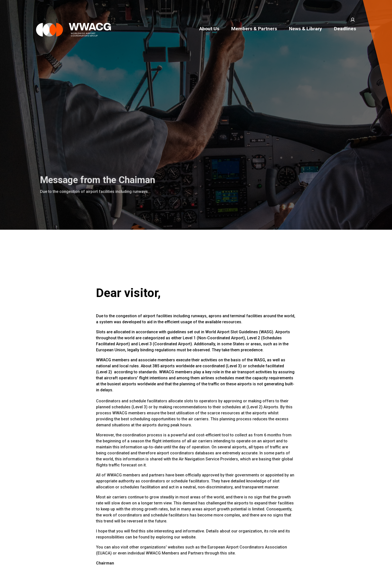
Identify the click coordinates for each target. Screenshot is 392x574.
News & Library (305, 29)
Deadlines (345, 29)
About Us (209, 29)
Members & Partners (254, 29)
